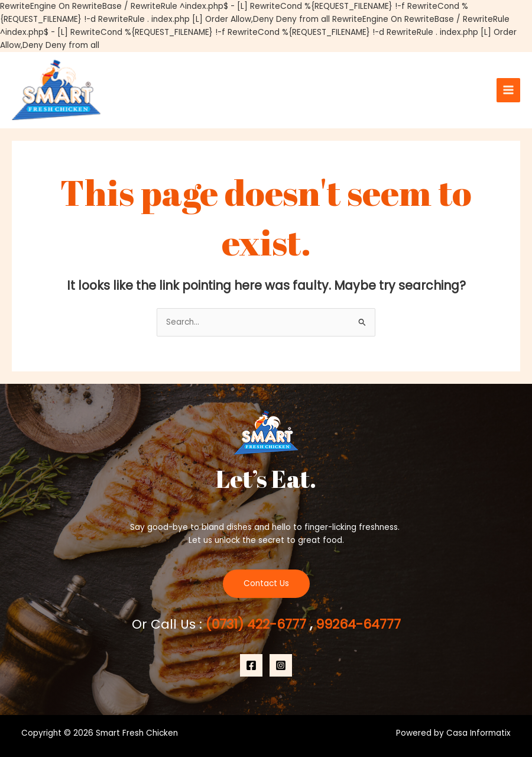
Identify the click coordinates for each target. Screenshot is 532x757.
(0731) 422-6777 (258, 624)
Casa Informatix (479, 733)
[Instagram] (281, 665)
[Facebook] (251, 665)
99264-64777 (356, 624)
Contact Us (266, 583)
